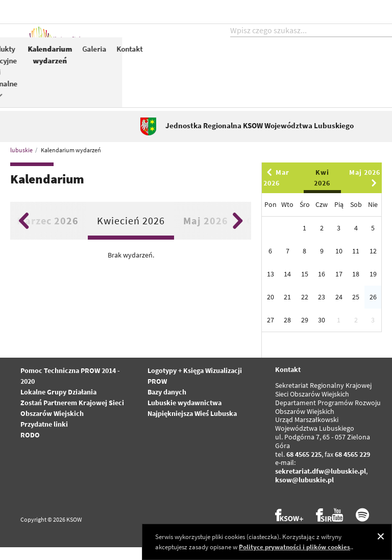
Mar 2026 (276, 190)
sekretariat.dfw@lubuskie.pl (321, 484)
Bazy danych (167, 405)
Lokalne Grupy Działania (58, 405)
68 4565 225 (304, 467)
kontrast (320, 11)
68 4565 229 (352, 467)
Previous (24, 234)
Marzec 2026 (48, 233)
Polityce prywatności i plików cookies (295, 547)
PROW (234, 60)
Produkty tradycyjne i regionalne (317, 82)
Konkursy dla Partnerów (272, 76)
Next (238, 234)
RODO (30, 448)
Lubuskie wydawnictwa (185, 415)
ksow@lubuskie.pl (304, 493)
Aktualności (164, 60)
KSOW (203, 65)
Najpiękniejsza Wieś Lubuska (192, 426)
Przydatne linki (44, 437)
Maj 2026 (206, 233)
